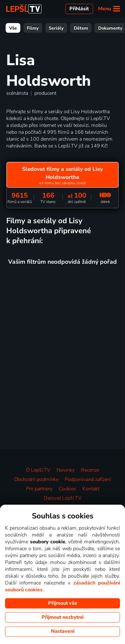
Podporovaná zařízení (88, 479)
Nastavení (63, 631)
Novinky (66, 470)
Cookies (67, 489)
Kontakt (91, 489)
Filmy (33, 28)
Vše (13, 28)
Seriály (56, 28)
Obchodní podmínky (36, 479)
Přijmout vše (63, 603)
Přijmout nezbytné (63, 617)
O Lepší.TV (38, 470)
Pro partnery (39, 489)
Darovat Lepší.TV (63, 498)
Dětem (81, 28)
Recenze (90, 470)
